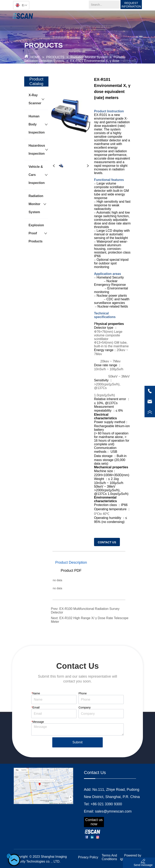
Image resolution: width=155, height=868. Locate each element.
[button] (88, 22)
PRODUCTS (55, 57)
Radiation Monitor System (89, 57)
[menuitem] (88, 22)
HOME (35, 57)
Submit (77, 742)
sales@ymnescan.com (113, 811)
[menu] (88, 22)
